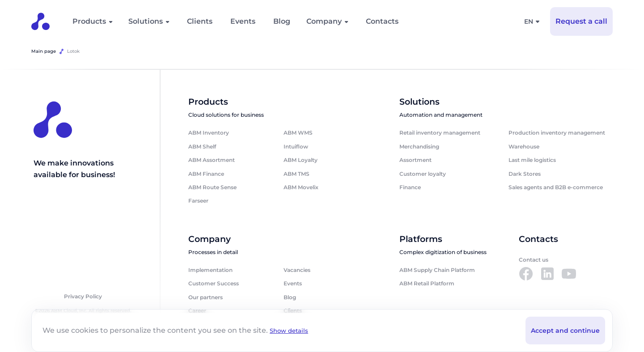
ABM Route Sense (212, 188)
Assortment (415, 160)
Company (324, 21)
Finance (410, 188)
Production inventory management (557, 133)
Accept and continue (565, 330)
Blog (282, 21)
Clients (200, 21)
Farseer (198, 201)
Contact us (534, 261)
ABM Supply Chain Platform (437, 271)
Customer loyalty (423, 174)
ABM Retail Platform (427, 284)
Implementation (210, 271)
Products (89, 21)
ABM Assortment (212, 160)
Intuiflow (296, 147)
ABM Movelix (301, 188)
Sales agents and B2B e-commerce (556, 188)
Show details (290, 330)
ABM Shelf (202, 147)
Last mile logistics (532, 160)
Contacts (382, 21)
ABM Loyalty (301, 160)
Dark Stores (525, 174)
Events (243, 21)
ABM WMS (298, 133)
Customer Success (214, 284)
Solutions (146, 21)
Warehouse (524, 147)
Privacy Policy (83, 297)
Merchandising (419, 147)
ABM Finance (206, 174)
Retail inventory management (440, 133)
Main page (44, 51)
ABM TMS (297, 174)
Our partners (205, 298)
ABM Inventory (209, 133)
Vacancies (297, 271)
